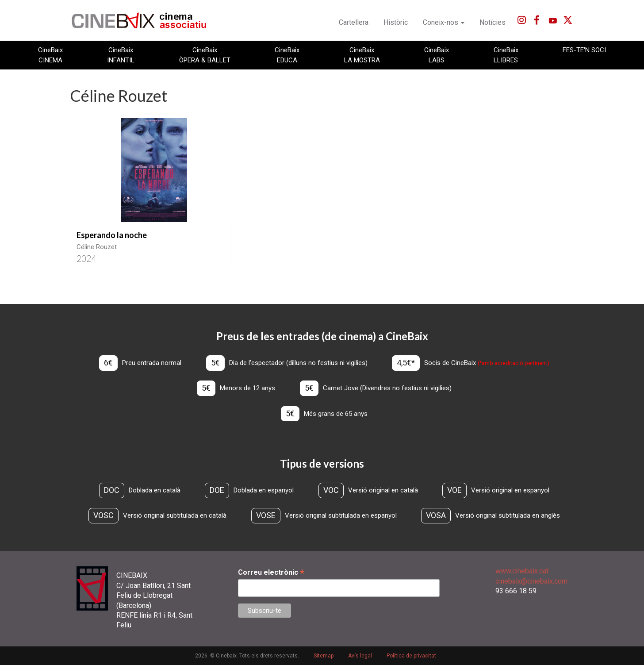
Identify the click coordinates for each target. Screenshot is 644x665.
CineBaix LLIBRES (506, 55)
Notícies (493, 22)
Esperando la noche (112, 235)
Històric (396, 22)
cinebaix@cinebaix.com (531, 581)
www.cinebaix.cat (522, 571)
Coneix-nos (444, 22)
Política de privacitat (411, 656)
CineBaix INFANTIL (121, 55)
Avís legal (360, 656)
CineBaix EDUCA (287, 55)
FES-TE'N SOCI (584, 50)
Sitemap (324, 656)
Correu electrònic (271, 572)
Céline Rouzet (97, 247)
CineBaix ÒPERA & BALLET (205, 55)
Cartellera (354, 22)
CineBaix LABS (437, 55)
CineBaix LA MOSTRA (362, 55)
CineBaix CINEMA (50, 55)
